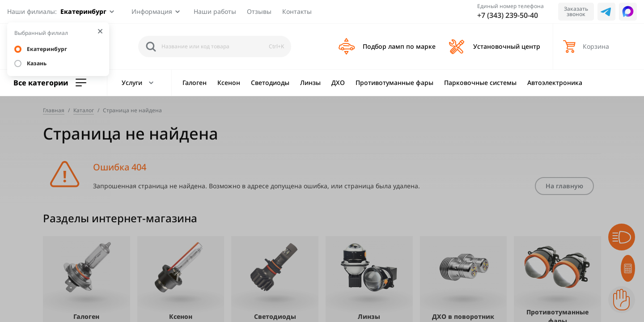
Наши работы (215, 11)
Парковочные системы (480, 83)
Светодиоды (270, 83)
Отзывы (259, 11)
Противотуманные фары (394, 83)
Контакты (297, 11)
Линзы (310, 83)
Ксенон (229, 83)
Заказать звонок (576, 11)
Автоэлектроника (555, 83)
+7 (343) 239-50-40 (508, 15)
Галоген (195, 83)
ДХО (338, 83)
